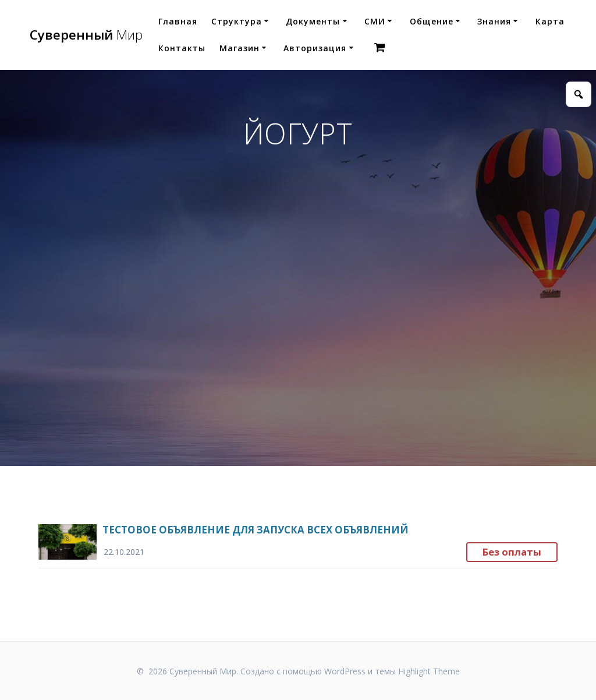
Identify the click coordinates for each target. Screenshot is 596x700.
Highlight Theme (429, 671)
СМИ (375, 21)
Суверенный (86, 35)
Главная (178, 21)
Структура (237, 21)
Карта (550, 21)
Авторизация (315, 48)
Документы (313, 21)
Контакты (182, 48)
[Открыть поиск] (579, 94)
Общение (432, 21)
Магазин (240, 48)
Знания (494, 21)
